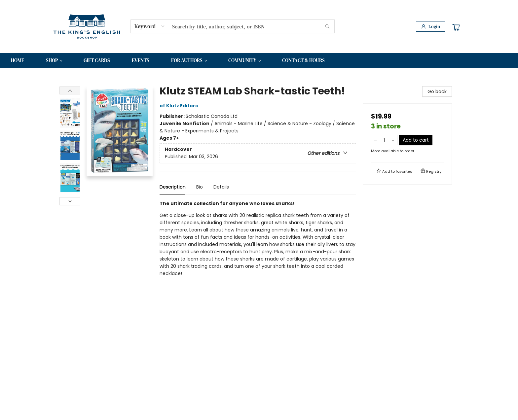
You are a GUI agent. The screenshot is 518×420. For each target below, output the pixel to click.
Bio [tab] (200, 187)
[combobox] (150, 26)
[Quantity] (384, 140)
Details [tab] (221, 187)
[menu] (259, 60)
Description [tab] (173, 187)
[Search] (327, 26)
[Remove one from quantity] (375, 140)
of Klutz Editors (180, 106)
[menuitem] (18, 60)
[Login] (431, 26)
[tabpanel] (258, 248)
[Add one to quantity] (393, 140)
